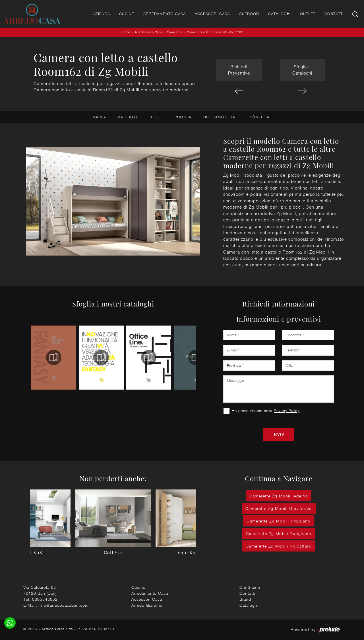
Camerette (175, 32)
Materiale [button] (128, 117)
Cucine (127, 14)
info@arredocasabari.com (64, 605)
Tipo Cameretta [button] (219, 117)
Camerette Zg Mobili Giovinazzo (279, 508)
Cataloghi (280, 14)
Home (126, 32)
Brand (245, 599)
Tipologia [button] (181, 117)
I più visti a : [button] (259, 117)
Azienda (102, 14)
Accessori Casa (212, 14)
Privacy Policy (287, 411)
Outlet (308, 14)
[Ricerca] (356, 14)
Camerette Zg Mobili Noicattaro (279, 546)
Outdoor (249, 14)
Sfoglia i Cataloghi (302, 70)
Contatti (334, 14)
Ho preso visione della (266, 411)
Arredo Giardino (147, 605)
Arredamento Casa (165, 14)
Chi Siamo (250, 587)
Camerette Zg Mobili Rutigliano (279, 533)
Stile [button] (155, 117)
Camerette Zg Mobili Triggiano (279, 521)
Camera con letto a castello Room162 (215, 32)
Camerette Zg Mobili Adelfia (279, 496)
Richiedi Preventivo (239, 70)
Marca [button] (99, 117)
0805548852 (45, 599)
